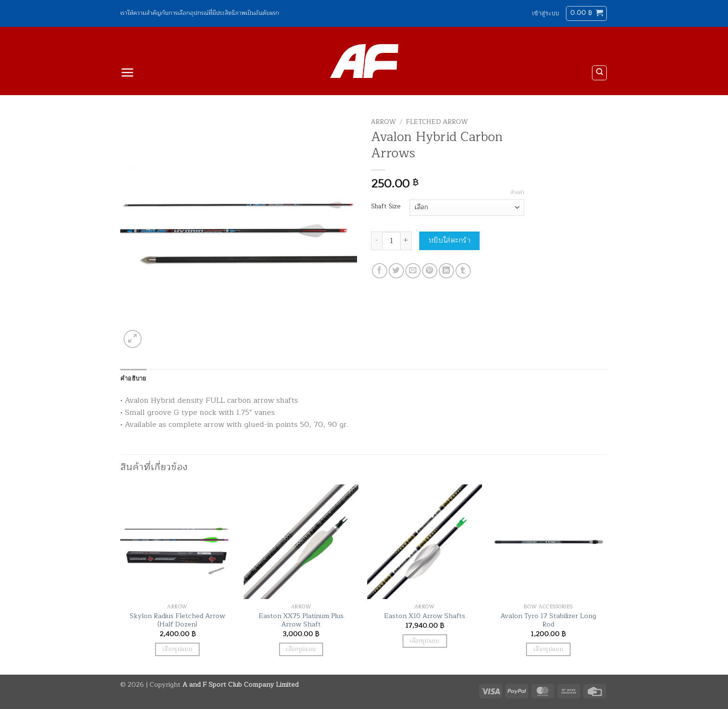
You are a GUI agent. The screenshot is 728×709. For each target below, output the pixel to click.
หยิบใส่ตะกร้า (450, 240)
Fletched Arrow (437, 122)
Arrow (383, 122)
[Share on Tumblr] (463, 271)
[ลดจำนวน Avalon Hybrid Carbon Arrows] (377, 241)
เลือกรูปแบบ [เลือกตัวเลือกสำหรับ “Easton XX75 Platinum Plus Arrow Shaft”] (301, 649)
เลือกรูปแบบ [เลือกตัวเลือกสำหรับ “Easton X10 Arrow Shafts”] (425, 641)
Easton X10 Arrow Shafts (425, 616)
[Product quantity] (391, 241)
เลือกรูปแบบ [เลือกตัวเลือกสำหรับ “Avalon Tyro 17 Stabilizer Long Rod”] (548, 649)
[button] (546, 13)
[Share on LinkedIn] (446, 271)
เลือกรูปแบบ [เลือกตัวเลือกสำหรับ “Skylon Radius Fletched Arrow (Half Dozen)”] (177, 649)
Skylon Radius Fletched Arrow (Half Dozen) (177, 620)
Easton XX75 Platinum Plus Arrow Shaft (301, 620)
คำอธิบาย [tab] (133, 378)
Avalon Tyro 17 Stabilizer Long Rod (548, 620)
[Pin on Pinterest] (430, 271)
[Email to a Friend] (413, 271)
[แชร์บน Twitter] (396, 271)
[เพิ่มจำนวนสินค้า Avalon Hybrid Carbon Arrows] (406, 241)
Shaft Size (386, 206)
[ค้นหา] (599, 73)
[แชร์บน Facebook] (380, 271)
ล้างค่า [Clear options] (517, 193)
